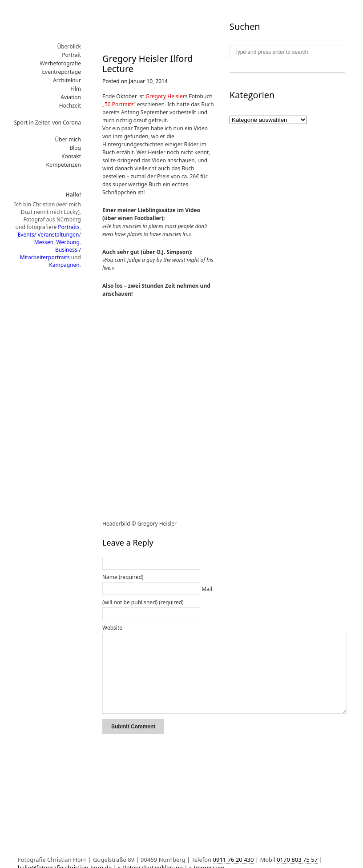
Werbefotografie (60, 63)
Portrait (71, 55)
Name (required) (123, 577)
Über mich (68, 139)
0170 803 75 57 (297, 860)
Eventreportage (61, 72)
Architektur (67, 80)
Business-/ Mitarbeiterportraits (50, 253)
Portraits (69, 227)
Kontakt (71, 156)
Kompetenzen (64, 165)
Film (76, 89)
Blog (75, 148)
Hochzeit (70, 106)
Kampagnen (64, 265)
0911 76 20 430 (234, 860)
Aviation (71, 97)
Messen (44, 242)
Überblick (69, 46)
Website (112, 628)
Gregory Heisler (165, 96)
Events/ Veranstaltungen (48, 235)
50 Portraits (119, 104)
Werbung (68, 242)
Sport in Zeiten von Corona (48, 123)
